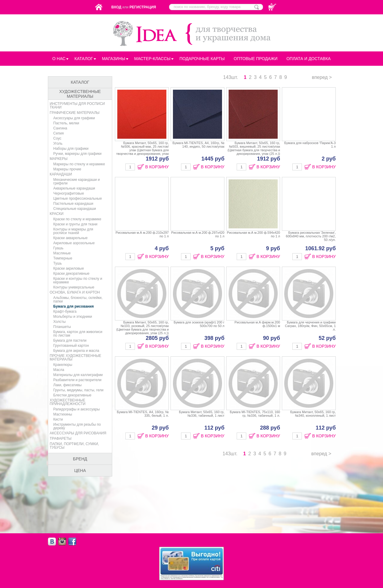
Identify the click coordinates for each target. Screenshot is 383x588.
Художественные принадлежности (68, 402)
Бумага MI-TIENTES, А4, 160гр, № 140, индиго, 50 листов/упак (197, 152)
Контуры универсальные (74, 287)
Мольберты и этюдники (73, 317)
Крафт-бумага (65, 311)
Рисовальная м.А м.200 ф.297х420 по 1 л (197, 241)
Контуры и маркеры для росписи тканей (73, 231)
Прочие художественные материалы (75, 358)
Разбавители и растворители (77, 380)
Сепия (58, 133)
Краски (57, 214)
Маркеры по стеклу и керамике (79, 164)
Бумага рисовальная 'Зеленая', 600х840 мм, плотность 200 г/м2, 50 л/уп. (309, 241)
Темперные (63, 258)
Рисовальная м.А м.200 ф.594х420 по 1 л (253, 241)
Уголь (58, 143)
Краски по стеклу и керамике (77, 219)
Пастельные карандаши (73, 204)
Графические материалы (75, 113)
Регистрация (143, 7)
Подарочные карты (202, 59)
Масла (59, 370)
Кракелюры (63, 365)
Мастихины (63, 414)
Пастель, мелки (66, 123)
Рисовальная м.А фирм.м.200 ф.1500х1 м (253, 331)
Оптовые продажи (256, 59)
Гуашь (58, 248)
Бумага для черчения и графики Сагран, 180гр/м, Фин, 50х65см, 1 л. (309, 331)
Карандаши (61, 174)
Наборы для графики (71, 149)
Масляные (62, 253)
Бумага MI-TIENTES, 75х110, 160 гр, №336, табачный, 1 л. (253, 421)
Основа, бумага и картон (75, 292)
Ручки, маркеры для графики (77, 154)
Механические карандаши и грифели (77, 181)
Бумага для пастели (70, 340)
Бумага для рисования (73, 306)
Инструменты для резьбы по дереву (77, 426)
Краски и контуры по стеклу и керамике (78, 280)
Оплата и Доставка (308, 59)
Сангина (60, 128)
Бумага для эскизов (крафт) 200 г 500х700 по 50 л (197, 331)
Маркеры (59, 159)
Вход (116, 7)
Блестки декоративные (72, 395)
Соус (57, 138)
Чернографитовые (69, 193)
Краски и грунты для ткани (75, 224)
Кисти (58, 419)
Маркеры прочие (67, 169)
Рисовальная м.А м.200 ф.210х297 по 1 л (142, 241)
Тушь (58, 263)
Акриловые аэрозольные (74, 243)
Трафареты (61, 439)
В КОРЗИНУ (157, 167)
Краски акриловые (69, 268)
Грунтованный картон (71, 346)
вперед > (322, 77)
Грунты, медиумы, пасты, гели (78, 390)
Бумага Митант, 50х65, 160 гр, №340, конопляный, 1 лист (309, 421)
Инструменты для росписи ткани (77, 106)
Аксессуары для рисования (78, 433)
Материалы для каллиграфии (78, 375)
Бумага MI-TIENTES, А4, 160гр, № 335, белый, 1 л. (142, 421)
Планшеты (62, 327)
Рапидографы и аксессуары (76, 409)
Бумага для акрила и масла (76, 351)
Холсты (59, 322)
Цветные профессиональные (77, 198)
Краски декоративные (71, 274)
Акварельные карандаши (74, 188)
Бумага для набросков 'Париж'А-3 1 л (309, 152)
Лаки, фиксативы (67, 385)
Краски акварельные (70, 238)
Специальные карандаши (75, 209)
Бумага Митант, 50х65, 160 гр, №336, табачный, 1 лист (197, 421)
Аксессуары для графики (74, 118)
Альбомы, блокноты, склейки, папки (78, 300)
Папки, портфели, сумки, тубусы (74, 446)
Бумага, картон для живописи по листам (78, 334)
